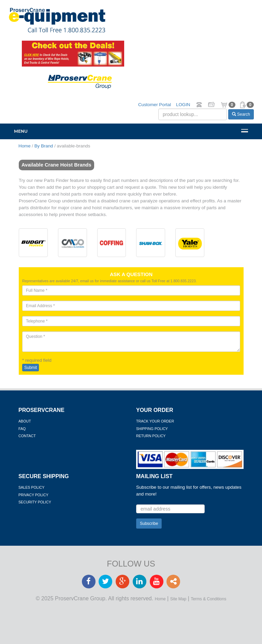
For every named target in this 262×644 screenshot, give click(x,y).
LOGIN (183, 105)
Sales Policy (31, 487)
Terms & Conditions (208, 599)
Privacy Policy (33, 495)
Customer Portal (155, 105)
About (25, 421)
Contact (27, 436)
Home (160, 599)
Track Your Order (155, 421)
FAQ (22, 429)
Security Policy (35, 502)
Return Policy (151, 436)
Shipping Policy (152, 429)
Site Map (178, 599)
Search (241, 114)
